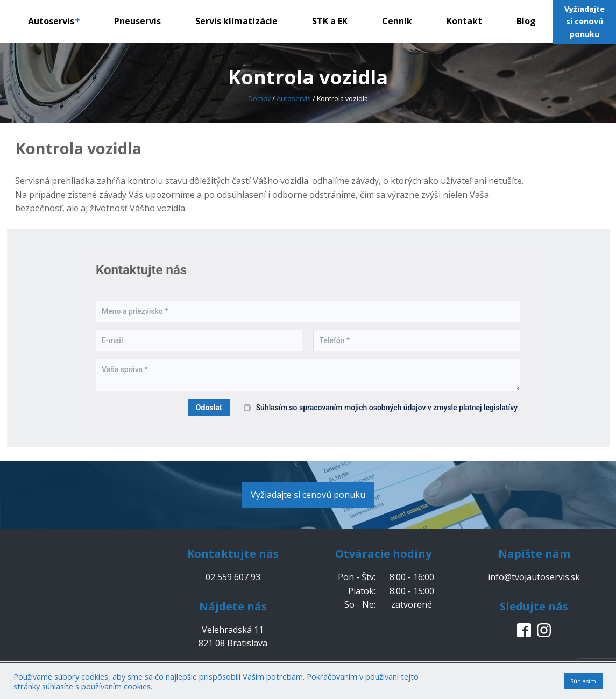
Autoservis (54, 21)
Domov (259, 98)
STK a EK (330, 21)
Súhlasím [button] (583, 681)
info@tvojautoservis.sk (534, 577)
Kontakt (464, 21)
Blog (526, 21)
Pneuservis (137, 21)
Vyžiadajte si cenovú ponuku (308, 495)
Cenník (397, 21)
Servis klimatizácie (236, 21)
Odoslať (209, 408)
